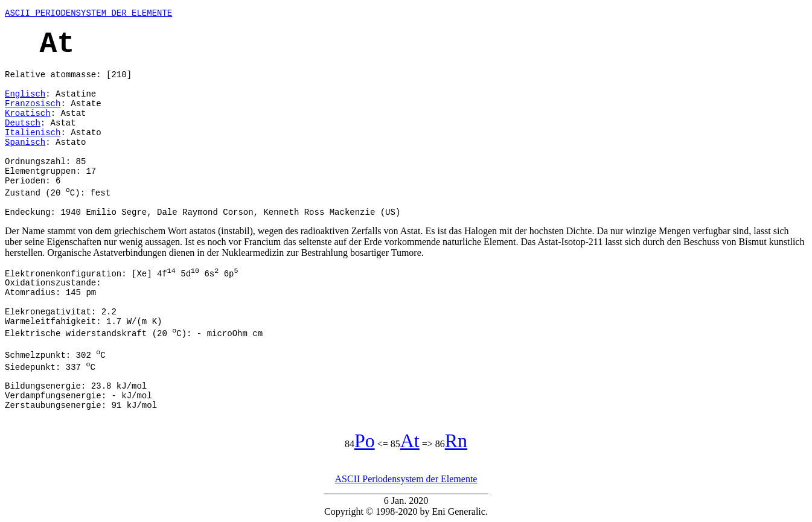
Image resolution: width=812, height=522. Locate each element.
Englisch (25, 94)
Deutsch (23, 123)
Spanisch (25, 142)
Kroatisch (28, 113)
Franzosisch (33, 104)
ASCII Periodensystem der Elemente (406, 479)
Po (365, 441)
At (410, 441)
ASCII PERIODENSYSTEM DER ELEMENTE (88, 13)
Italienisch (33, 133)
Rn (456, 441)
